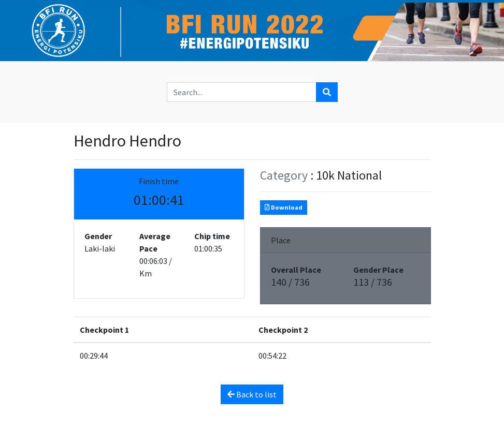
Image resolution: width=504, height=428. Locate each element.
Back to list (252, 394)
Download (284, 207)
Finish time (159, 181)
